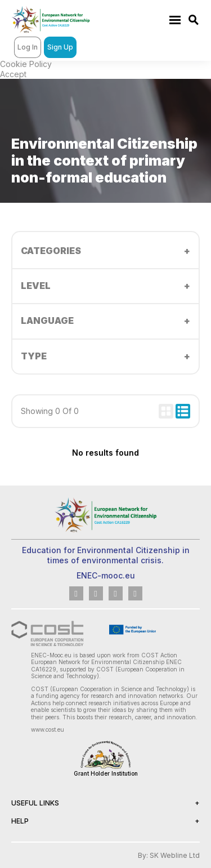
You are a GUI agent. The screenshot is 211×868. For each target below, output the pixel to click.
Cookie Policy (26, 64)
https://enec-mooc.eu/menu (175, 19)
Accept (13, 74)
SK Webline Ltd (175, 855)
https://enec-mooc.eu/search (194, 20)
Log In (28, 47)
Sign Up (60, 47)
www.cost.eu (48, 729)
